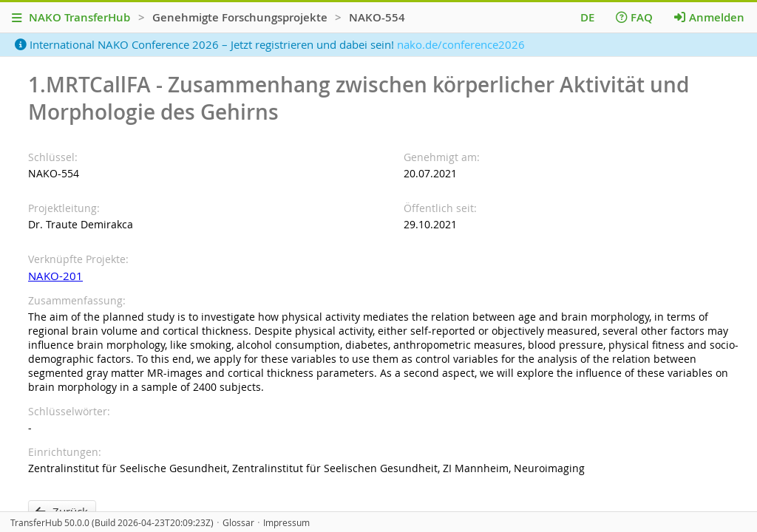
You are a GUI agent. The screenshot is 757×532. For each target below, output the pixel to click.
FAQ (634, 17)
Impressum (286, 523)
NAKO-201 (55, 276)
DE (587, 17)
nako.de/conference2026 (461, 44)
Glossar (238, 523)
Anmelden (709, 17)
